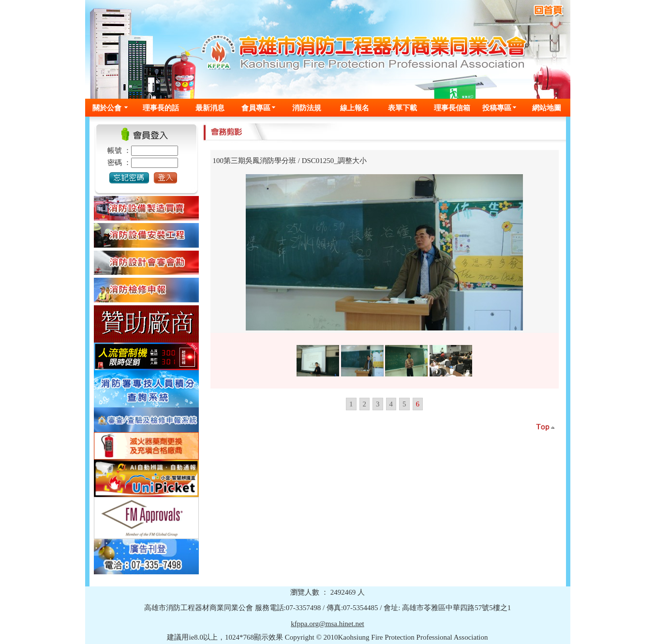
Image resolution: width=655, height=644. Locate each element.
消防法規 (307, 108)
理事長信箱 (452, 108)
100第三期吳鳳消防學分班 (255, 161)
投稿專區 (497, 108)
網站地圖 (547, 108)
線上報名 (355, 108)
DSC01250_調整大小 (334, 161)
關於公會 (107, 108)
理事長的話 (161, 108)
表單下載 (402, 108)
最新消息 (210, 108)
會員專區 (256, 108)
